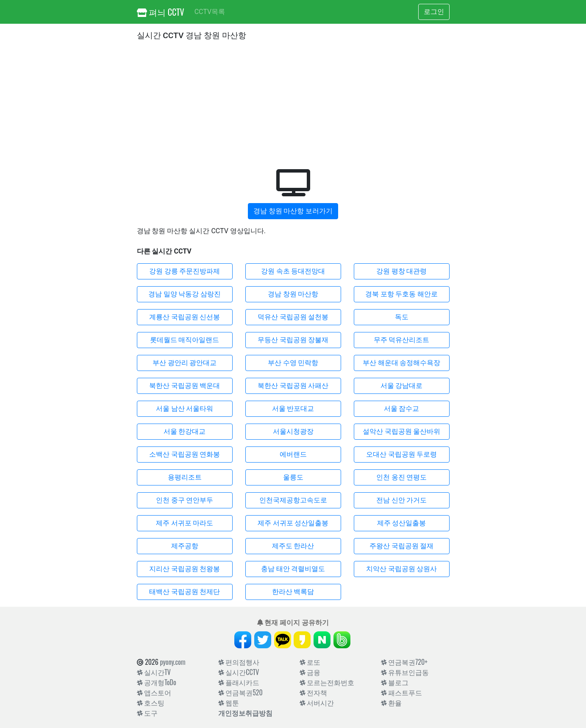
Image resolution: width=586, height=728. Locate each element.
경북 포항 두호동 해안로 (402, 294)
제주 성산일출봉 (402, 523)
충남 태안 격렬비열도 (293, 569)
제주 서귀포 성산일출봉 (293, 523)
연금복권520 (240, 692)
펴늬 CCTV (161, 12)
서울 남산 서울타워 (185, 409)
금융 (310, 672)
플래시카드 (239, 682)
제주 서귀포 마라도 (185, 523)
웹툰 (229, 703)
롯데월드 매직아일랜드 (185, 340)
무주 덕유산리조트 (402, 340)
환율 (392, 703)
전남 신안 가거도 (402, 500)
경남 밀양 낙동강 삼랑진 (185, 294)
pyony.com (172, 662)
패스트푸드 (402, 692)
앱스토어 (154, 692)
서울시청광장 (293, 431)
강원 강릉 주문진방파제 (185, 271)
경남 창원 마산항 (293, 294)
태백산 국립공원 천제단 (185, 592)
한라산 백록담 (293, 592)
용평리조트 (185, 477)
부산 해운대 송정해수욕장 (402, 363)
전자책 (314, 692)
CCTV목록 (210, 12)
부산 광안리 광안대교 (185, 363)
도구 (147, 713)
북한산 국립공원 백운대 (185, 386)
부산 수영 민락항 (293, 363)
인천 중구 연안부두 (185, 500)
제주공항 (185, 546)
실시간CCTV (239, 672)
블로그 (395, 682)
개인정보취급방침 (245, 713)
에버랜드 (293, 454)
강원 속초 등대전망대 (293, 271)
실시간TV (154, 672)
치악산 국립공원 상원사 (402, 569)
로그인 (434, 12)
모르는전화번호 (327, 682)
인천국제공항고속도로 (293, 500)
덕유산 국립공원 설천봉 (293, 317)
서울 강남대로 (402, 386)
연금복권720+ (404, 662)
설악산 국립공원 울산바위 (402, 431)
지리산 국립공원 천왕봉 (185, 569)
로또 (310, 662)
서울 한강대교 (185, 431)
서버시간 (317, 703)
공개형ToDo (157, 682)
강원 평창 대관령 (402, 271)
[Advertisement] (293, 103)
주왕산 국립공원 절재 (402, 546)
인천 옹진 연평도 (402, 477)
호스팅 (151, 703)
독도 (402, 317)
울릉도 (293, 477)
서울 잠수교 (402, 409)
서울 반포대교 (293, 409)
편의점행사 (239, 662)
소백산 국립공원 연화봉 (185, 454)
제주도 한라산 (293, 546)
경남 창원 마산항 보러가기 (293, 211)
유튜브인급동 (405, 672)
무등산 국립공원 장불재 (293, 340)
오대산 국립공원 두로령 (402, 454)
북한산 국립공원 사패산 (293, 386)
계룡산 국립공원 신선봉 (185, 317)
